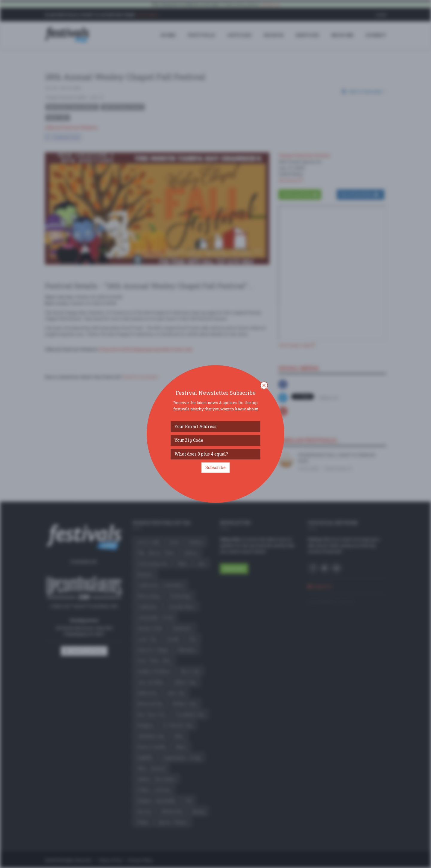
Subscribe (215, 467)
